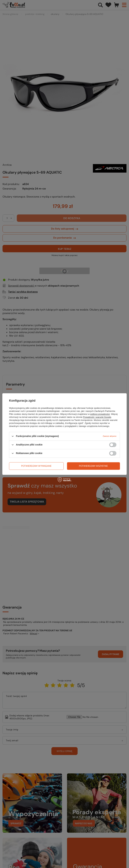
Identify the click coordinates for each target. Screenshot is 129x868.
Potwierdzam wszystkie (93, 466)
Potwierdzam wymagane (36, 466)
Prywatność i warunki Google (97, 417)
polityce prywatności (100, 414)
